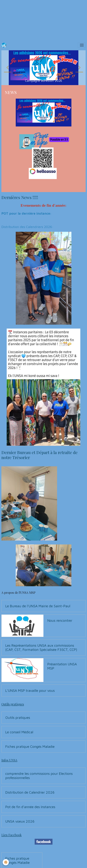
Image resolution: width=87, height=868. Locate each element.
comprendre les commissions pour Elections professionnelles (39, 776)
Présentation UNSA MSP (62, 666)
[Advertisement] (43, 19)
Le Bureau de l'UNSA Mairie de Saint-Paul (38, 606)
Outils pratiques (18, 718)
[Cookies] (6, 862)
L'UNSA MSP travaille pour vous (30, 690)
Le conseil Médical (19, 732)
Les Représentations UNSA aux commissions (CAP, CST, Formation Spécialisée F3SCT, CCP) (41, 647)
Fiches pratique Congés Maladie (30, 746)
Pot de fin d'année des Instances (30, 807)
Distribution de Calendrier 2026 (30, 792)
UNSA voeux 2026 (20, 821)
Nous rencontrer (60, 620)
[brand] (5, 45)
